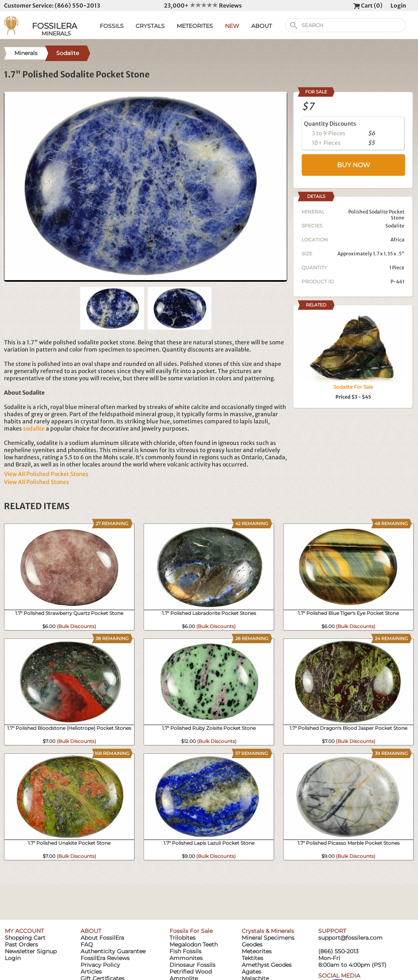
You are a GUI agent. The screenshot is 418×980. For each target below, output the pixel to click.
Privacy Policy (100, 965)
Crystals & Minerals (268, 931)
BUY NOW (354, 165)
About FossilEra (102, 938)
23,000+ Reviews (203, 6)
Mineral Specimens (268, 938)
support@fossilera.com (350, 938)
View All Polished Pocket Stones (46, 474)
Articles (91, 972)
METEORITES (195, 26)
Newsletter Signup (31, 951)
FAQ (87, 944)
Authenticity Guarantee (113, 951)
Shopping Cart (25, 938)
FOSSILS (112, 26)
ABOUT (262, 26)
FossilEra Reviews (105, 958)
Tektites (252, 958)
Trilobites (182, 938)
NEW (232, 26)
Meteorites (257, 951)
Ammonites (186, 958)
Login (398, 6)
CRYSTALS (150, 26)
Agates (251, 972)
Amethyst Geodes (267, 965)
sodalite (34, 429)
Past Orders (21, 944)
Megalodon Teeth (194, 944)
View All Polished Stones (36, 482)
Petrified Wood (191, 972)
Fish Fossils (185, 951)
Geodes (252, 944)
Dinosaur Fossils (192, 965)
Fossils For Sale (191, 931)
